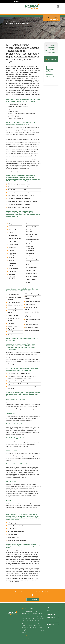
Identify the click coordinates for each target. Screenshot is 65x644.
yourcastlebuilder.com (28, 636)
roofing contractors (34, 613)
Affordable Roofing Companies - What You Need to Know (33, 592)
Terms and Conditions (34, 639)
